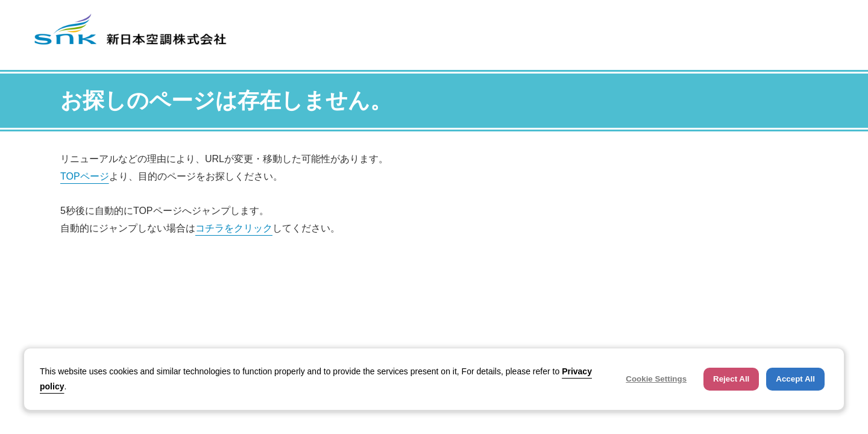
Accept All (795, 379)
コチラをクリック (234, 228)
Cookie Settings (656, 379)
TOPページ (85, 176)
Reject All (731, 379)
